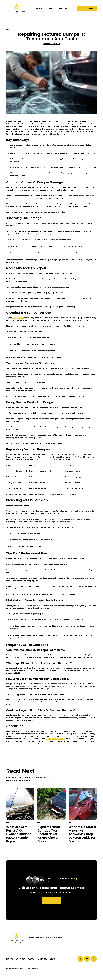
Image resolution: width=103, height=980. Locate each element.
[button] (40, 8)
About (32, 959)
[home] (17, 8)
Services (39, 8)
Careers (42, 959)
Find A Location (87, 8)
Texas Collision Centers (56, 739)
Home (10, 959)
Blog (52, 959)
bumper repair (18, 318)
